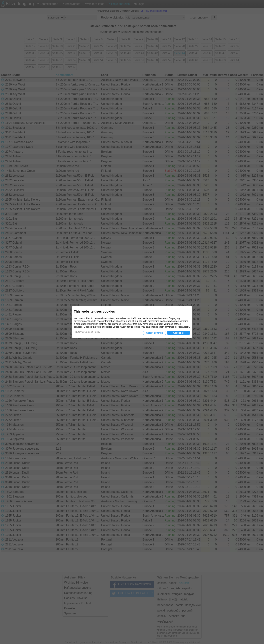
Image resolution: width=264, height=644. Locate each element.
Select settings (155, 333)
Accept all (178, 333)
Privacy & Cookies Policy (87, 332)
